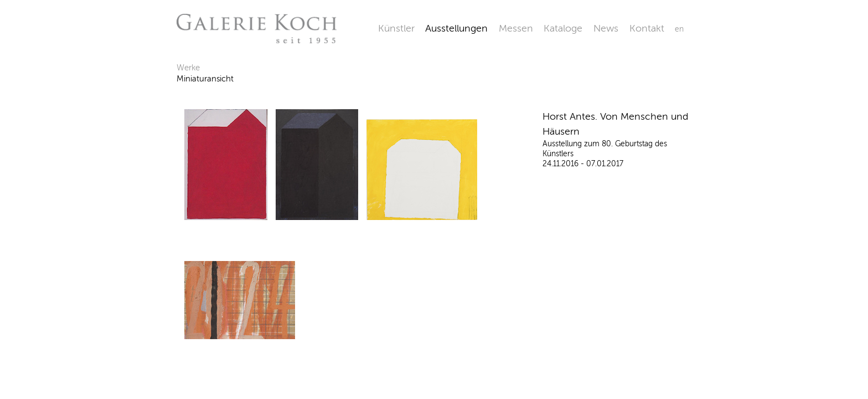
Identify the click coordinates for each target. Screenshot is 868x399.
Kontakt (647, 28)
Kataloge (563, 28)
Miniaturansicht (205, 79)
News (606, 28)
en (679, 29)
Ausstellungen (456, 28)
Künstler (396, 28)
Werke (188, 68)
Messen (516, 28)
